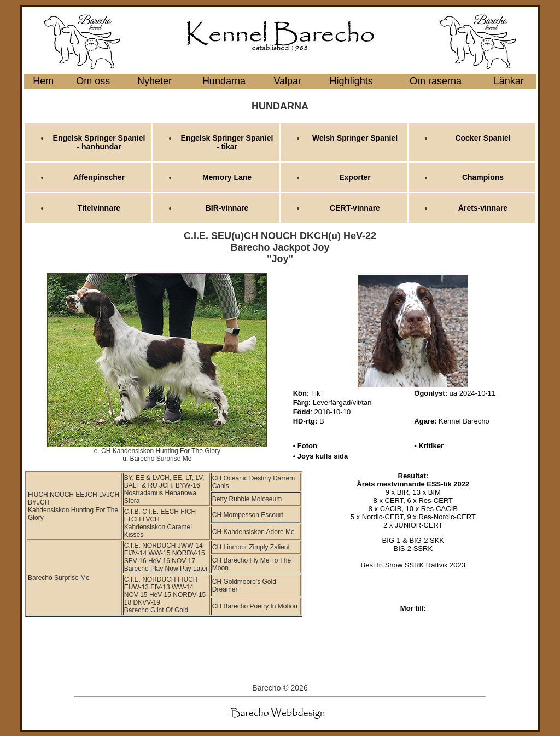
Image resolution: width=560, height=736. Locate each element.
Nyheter (154, 81)
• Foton (305, 446)
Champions (483, 177)
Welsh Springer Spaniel (355, 138)
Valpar (287, 81)
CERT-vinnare (355, 208)
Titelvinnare (99, 208)
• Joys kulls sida (321, 456)
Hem (43, 81)
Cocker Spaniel (483, 138)
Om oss (93, 81)
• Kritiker (429, 446)
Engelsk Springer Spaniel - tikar (227, 142)
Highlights (351, 81)
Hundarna (224, 81)
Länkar (509, 81)
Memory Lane (227, 177)
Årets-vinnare (483, 208)
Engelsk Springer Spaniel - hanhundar (99, 142)
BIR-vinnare (227, 208)
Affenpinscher (99, 177)
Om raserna (436, 81)
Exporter (355, 177)
